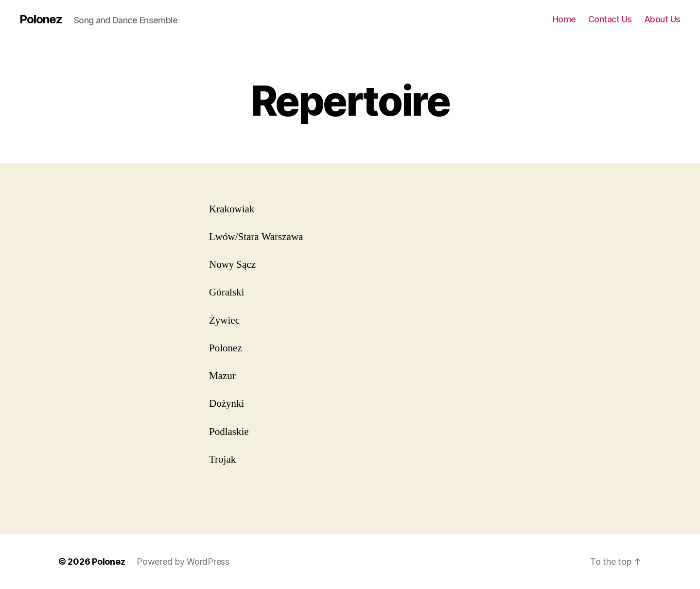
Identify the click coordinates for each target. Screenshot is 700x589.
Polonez (41, 19)
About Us (662, 19)
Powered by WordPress (183, 562)
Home (564, 19)
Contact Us (610, 19)
